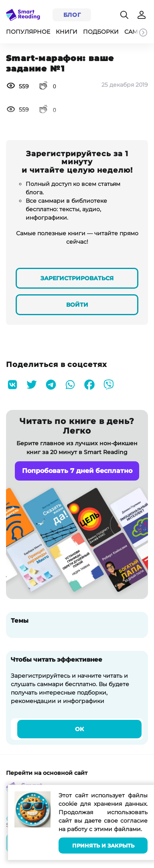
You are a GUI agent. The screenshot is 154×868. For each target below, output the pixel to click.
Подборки (101, 32)
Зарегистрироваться (77, 278)
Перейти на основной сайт (47, 773)
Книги (67, 32)
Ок (79, 729)
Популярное (28, 32)
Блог (72, 15)
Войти (77, 305)
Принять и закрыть (103, 846)
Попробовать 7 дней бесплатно (77, 471)
